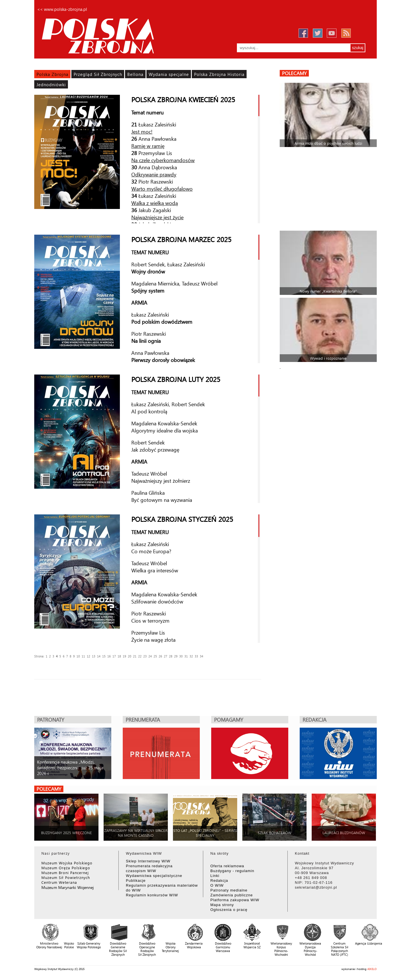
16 (109, 656)
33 (196, 656)
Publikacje (136, 881)
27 (166, 656)
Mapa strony (222, 905)
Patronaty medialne (229, 890)
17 (114, 656)
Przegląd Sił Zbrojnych (98, 74)
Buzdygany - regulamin (232, 871)
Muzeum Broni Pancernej (65, 873)
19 (124, 656)
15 (104, 656)
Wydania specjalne (169, 74)
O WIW (217, 885)
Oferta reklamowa (227, 866)
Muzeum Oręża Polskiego (66, 868)
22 (140, 656)
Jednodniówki (51, 84)
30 (181, 656)
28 (171, 656)
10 (78, 656)
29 (176, 656)
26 (160, 656)
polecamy (294, 73)
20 (130, 656)
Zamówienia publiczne (232, 895)
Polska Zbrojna (53, 74)
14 (99, 656)
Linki (215, 876)
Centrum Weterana (59, 882)
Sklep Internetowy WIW (148, 861)
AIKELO (372, 969)
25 (155, 656)
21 (135, 656)
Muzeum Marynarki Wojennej (68, 887)
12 (88, 656)
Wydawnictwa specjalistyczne (154, 876)
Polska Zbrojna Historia (219, 74)
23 (145, 656)
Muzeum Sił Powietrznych (66, 877)
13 (94, 656)
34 (202, 656)
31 (186, 656)
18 (119, 656)
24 (150, 656)
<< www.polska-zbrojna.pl (62, 9)
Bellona (135, 74)
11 (83, 656)
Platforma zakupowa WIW (235, 900)
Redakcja (219, 881)
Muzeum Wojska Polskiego (67, 863)
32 (191, 656)
